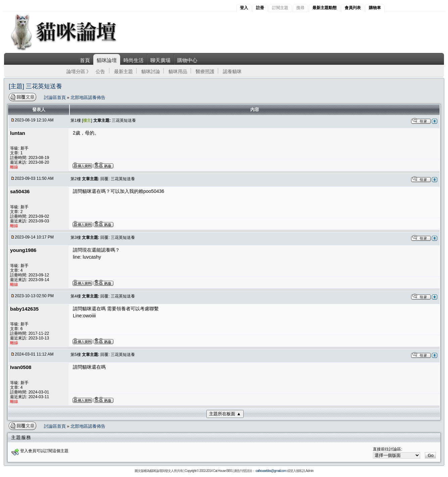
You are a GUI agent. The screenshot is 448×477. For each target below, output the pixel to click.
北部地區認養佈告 (88, 97)
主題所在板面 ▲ (225, 414)
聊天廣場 (160, 60)
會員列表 (353, 8)
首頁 (85, 60)
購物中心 (187, 60)
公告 (100, 71)
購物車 (375, 8)
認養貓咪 (232, 71)
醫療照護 (205, 71)
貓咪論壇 (107, 60)
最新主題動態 (325, 8)
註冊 (260, 8)
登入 (244, 8)
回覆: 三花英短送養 (118, 179)
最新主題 (123, 71)
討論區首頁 (56, 97)
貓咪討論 (151, 71)
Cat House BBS (223, 471)
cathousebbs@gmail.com (271, 471)
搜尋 (300, 8)
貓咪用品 (178, 71)
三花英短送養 (124, 120)
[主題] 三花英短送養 (35, 86)
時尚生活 (134, 60)
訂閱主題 (280, 8)
